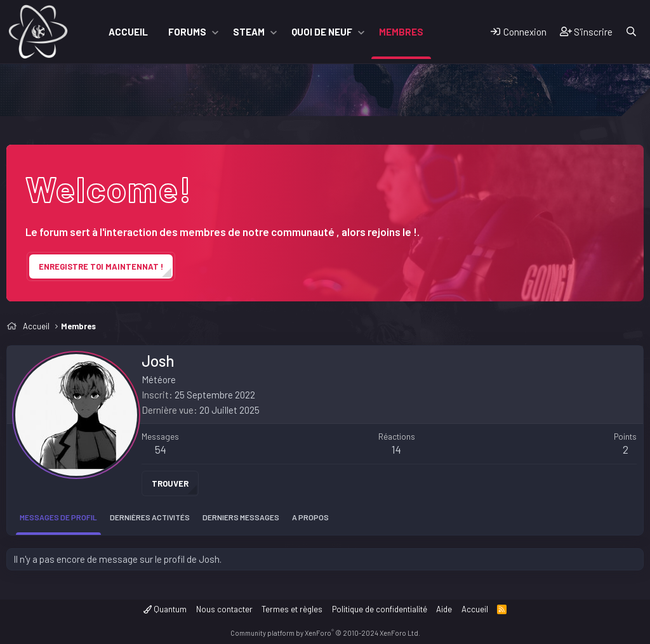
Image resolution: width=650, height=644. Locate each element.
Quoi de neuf (322, 32)
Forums (187, 32)
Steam (249, 32)
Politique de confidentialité (380, 609)
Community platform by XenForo (325, 633)
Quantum (165, 609)
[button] (215, 32)
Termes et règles (292, 609)
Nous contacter (224, 609)
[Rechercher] (631, 32)
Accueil (128, 32)
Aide (444, 609)
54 (161, 449)
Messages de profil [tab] (58, 517)
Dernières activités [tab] (150, 517)
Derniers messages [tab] (241, 517)
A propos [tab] (310, 517)
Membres (401, 32)
